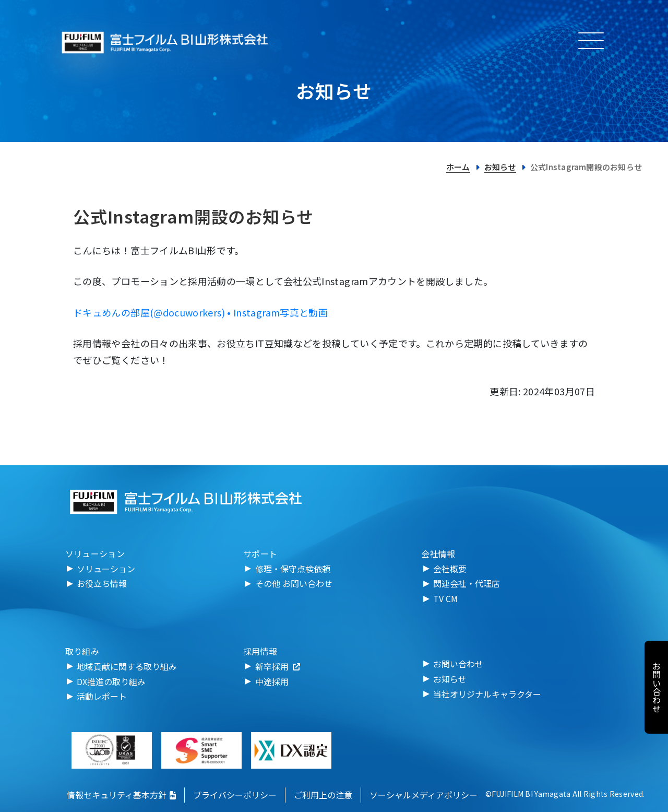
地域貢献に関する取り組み (127, 666)
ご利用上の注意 (323, 795)
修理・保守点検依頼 (293, 569)
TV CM (445, 598)
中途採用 (272, 681)
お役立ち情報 (102, 583)
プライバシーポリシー (235, 795)
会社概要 (450, 569)
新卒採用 (278, 666)
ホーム (458, 167)
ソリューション (106, 569)
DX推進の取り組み (111, 681)
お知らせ (500, 167)
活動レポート (102, 696)
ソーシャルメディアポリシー (424, 795)
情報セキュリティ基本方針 (121, 795)
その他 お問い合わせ (294, 583)
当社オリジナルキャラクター (487, 694)
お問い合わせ (458, 664)
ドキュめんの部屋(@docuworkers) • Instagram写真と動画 (200, 312)
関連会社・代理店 (467, 583)
